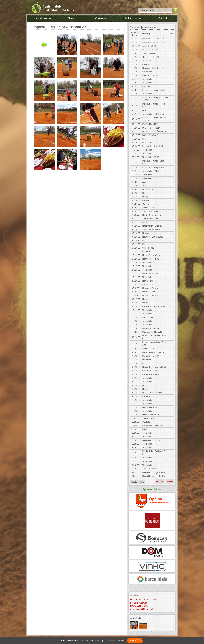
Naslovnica (43, 18)
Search (175, 10)
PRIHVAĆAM (135, 641)
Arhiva (170, 482)
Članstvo (101, 18)
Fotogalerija (133, 18)
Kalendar (160, 482)
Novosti (73, 18)
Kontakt (163, 18)
